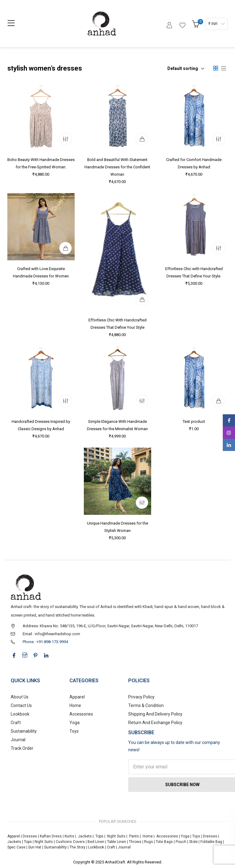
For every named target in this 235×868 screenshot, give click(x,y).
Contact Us (21, 705)
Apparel (77, 697)
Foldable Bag (211, 842)
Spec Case (16, 847)
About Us (20, 697)
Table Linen (117, 842)
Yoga (75, 723)
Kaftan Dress (51, 836)
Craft (16, 723)
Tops (99, 836)
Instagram (229, 433)
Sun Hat (35, 847)
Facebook (229, 420)
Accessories (81, 714)
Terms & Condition (146, 705)
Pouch (181, 842)
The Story (77, 847)
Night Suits (116, 836)
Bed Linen (96, 842)
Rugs (149, 842)
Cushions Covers (70, 842)
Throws (135, 842)
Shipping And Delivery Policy (155, 714)
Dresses (30, 836)
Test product (194, 421)
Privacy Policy (141, 697)
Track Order (22, 748)
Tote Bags (164, 842)
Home (75, 705)
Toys (74, 731)
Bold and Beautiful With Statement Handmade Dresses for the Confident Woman (117, 167)
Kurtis (69, 836)
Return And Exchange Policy (155, 723)
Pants (134, 836)
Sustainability (24, 731)
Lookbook (20, 714)
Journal (18, 740)
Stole (193, 842)
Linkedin (229, 445)
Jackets (85, 836)
